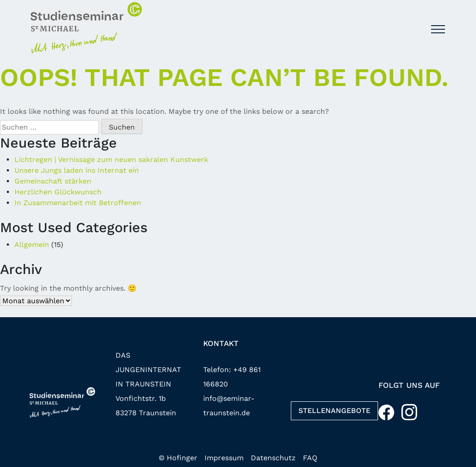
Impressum (224, 458)
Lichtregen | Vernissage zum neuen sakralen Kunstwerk (111, 159)
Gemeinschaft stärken (53, 181)
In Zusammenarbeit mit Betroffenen (78, 203)
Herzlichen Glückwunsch (58, 192)
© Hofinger (178, 458)
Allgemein (32, 245)
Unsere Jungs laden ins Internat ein (77, 170)
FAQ (310, 458)
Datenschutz (273, 458)
